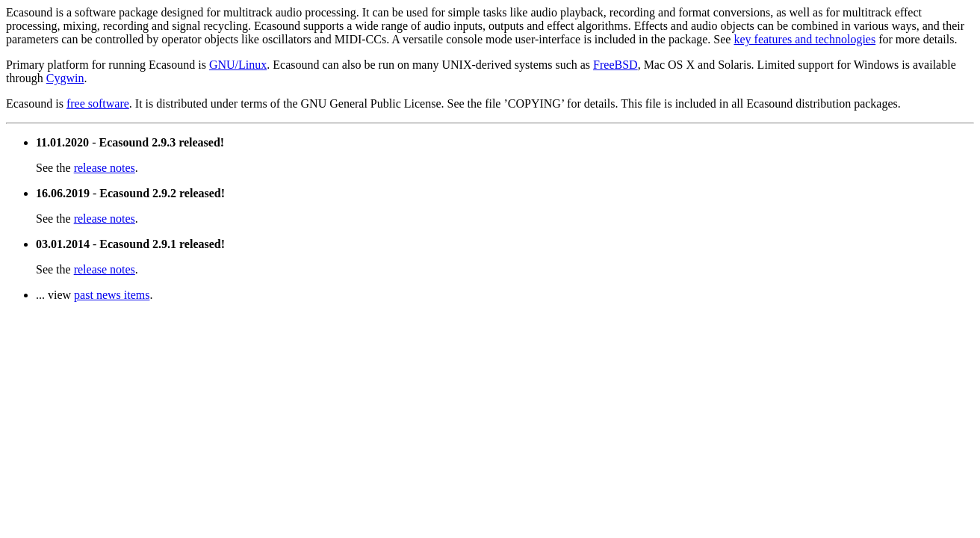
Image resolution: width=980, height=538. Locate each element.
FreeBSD (615, 65)
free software (98, 103)
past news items (112, 295)
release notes (105, 168)
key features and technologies (804, 39)
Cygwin (65, 78)
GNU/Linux (238, 65)
